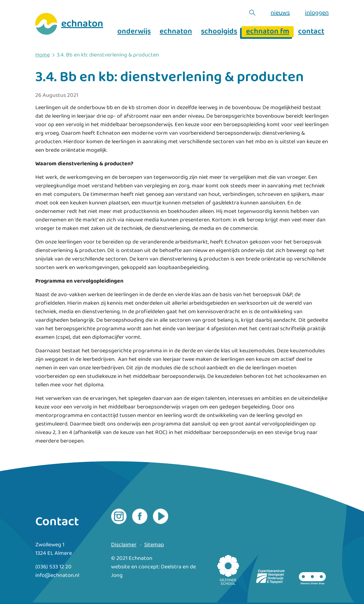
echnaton (176, 32)
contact (311, 32)
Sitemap (154, 545)
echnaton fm (268, 32)
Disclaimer (124, 545)
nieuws (280, 13)
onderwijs (134, 32)
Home (43, 55)
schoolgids (219, 32)
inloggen (317, 13)
